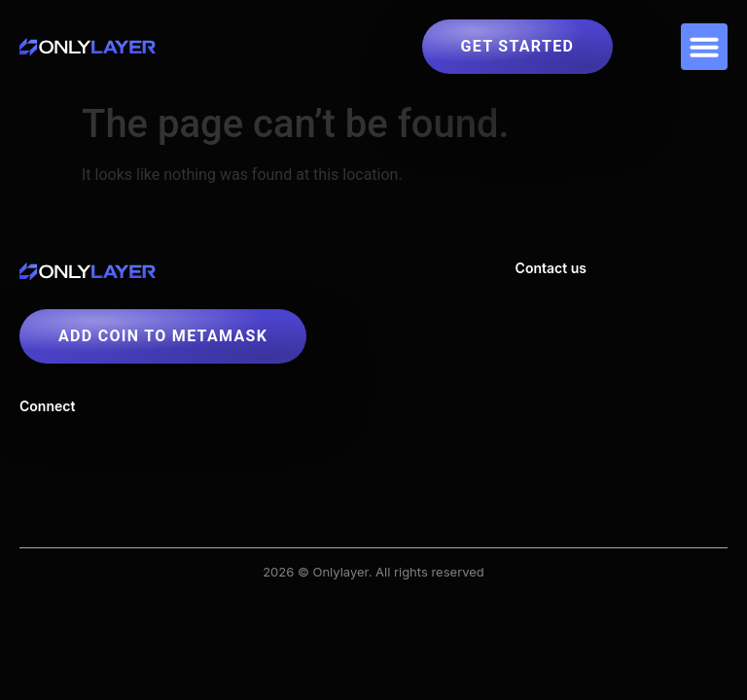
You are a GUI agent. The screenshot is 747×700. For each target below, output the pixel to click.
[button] (704, 47)
